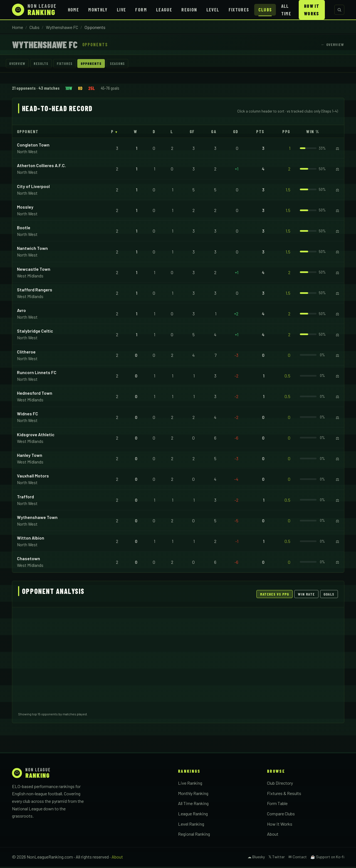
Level (213, 9)
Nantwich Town (32, 250)
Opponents (109, 64)
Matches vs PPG (275, 595)
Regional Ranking (194, 835)
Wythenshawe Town (37, 519)
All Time (286, 10)
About (273, 835)
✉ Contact (298, 858)
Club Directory (280, 785)
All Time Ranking (193, 805)
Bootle (24, 229)
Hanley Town (30, 456)
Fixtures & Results (284, 795)
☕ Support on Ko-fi (327, 858)
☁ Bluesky (256, 858)
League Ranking (193, 815)
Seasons (140, 64)
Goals (329, 595)
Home (73, 9)
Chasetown (29, 560)
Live (121, 9)
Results (48, 64)
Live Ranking (190, 785)
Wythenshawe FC (62, 27)
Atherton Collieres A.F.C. (41, 167)
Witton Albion (31, 539)
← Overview (332, 44)
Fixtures (239, 9)
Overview (20, 64)
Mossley (25, 208)
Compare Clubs (281, 815)
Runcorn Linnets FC (37, 374)
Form (141, 9)
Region (189, 9)
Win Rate (306, 595)
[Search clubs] (339, 10)
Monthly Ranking (193, 795)
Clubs (265, 9)
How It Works (312, 10)
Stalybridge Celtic (35, 332)
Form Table (277, 805)
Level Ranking (191, 825)
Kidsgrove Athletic (36, 436)
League (164, 9)
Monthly (98, 9)
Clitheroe (26, 353)
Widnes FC (28, 415)
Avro (21, 312)
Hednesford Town (35, 394)
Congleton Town (33, 146)
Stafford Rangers (35, 291)
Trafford (25, 498)
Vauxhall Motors (33, 477)
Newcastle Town (34, 270)
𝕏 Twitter (277, 858)
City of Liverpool (33, 188)
